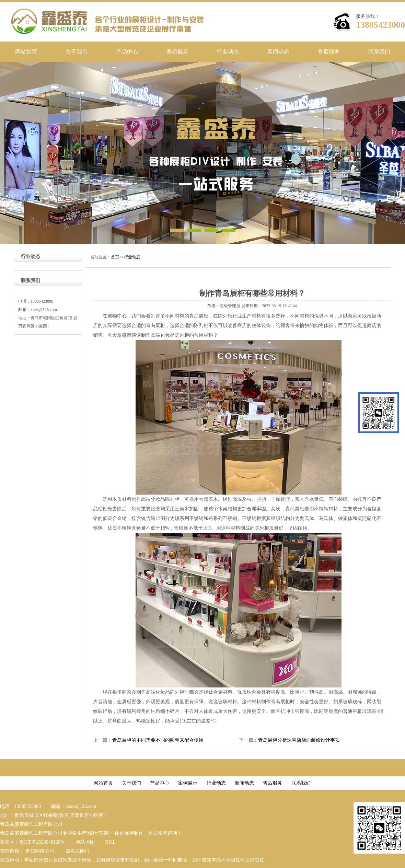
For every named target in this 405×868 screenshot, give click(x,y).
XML (110, 842)
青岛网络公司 (40, 851)
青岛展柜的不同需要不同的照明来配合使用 (158, 740)
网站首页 (26, 52)
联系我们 (379, 52)
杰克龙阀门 (78, 851)
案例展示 (177, 52)
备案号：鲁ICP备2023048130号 (33, 842)
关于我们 (77, 52)
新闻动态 (278, 52)
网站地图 (85, 842)
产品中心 (127, 52)
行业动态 (228, 52)
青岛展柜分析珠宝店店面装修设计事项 (299, 740)
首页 (115, 257)
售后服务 (329, 52)
